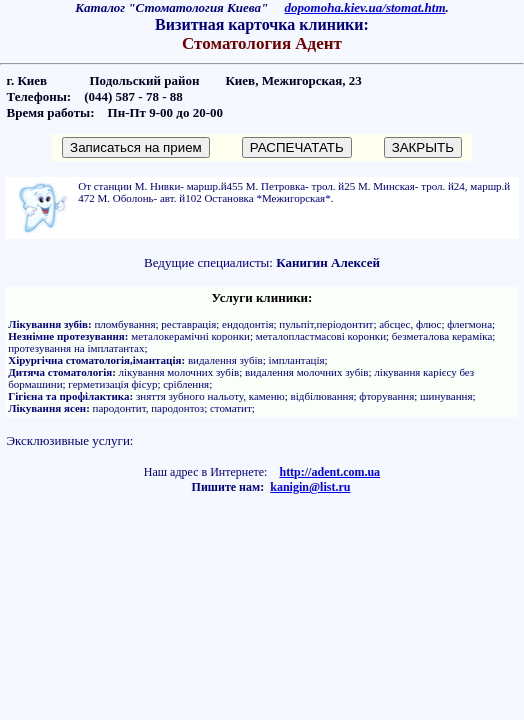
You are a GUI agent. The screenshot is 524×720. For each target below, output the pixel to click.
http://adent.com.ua (329, 472)
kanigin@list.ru (310, 487)
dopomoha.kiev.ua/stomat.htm (365, 7)
